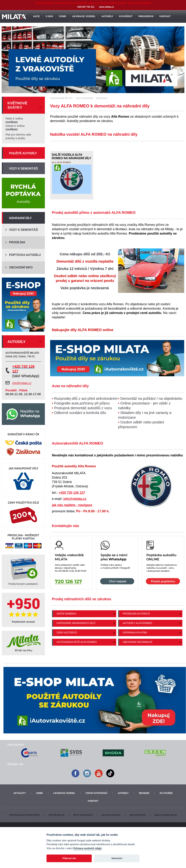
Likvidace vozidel (64, 793)
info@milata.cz (75, 499)
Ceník (40, 793)
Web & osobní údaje (166, 815)
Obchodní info (21, 267)
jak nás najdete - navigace (72, 505)
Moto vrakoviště (83, 815)
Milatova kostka (111, 815)
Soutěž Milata (56, 815)
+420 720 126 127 (72, 493)
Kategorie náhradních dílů (76, 623)
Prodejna (17, 242)
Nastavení (117, 858)
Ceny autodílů (67, 633)
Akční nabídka (66, 614)
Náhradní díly (20, 218)
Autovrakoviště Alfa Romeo (77, 642)
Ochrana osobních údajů (87, 848)
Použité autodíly (23, 153)
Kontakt (93, 801)
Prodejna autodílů (136, 614)
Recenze (144, 793)
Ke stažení (166, 793)
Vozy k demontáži (24, 169)
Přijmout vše (69, 858)
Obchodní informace (138, 642)
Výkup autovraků (96, 793)
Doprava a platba (135, 633)
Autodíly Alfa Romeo (138, 623)
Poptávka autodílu (25, 255)
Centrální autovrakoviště (24, 815)
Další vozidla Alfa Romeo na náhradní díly (72, 157)
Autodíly (123, 793)
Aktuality (20, 793)
